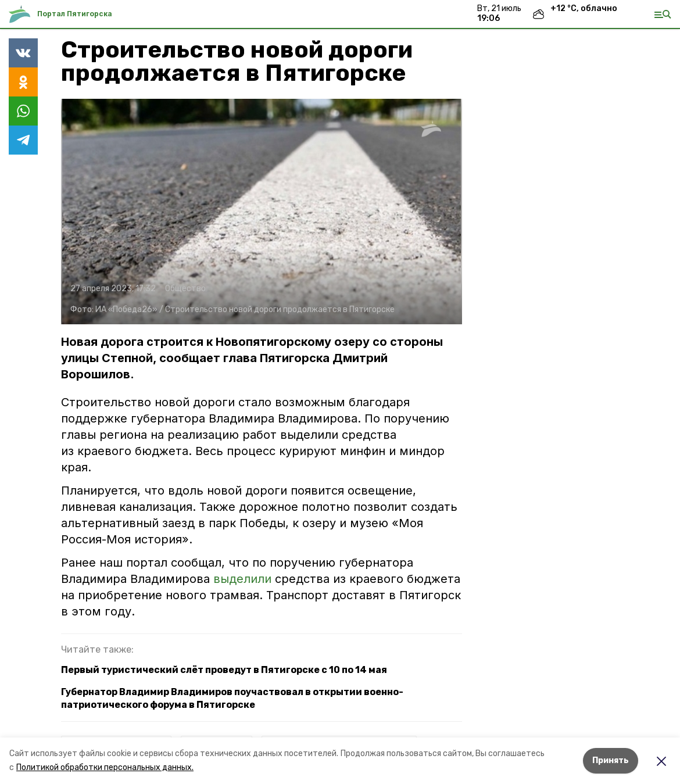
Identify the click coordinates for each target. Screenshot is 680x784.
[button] (262, 212)
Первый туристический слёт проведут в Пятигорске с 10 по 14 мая (224, 670)
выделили (242, 579)
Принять (611, 760)
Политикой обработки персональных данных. (105, 767)
